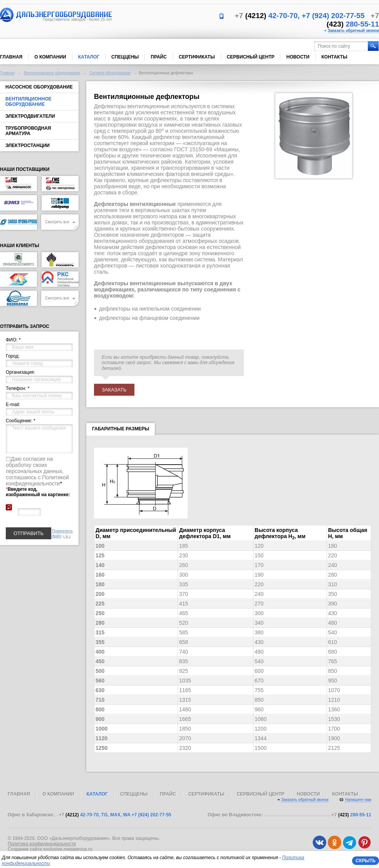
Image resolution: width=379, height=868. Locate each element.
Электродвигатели (30, 116)
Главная (11, 57)
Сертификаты (197, 57)
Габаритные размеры (121, 430)
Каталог (89, 57)
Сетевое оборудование (110, 73)
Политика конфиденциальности (42, 844)
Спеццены (125, 57)
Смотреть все (60, 222)
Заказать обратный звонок (353, 31)
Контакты (335, 57)
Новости (298, 57)
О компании (50, 57)
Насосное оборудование (39, 87)
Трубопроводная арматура (28, 131)
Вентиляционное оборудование (52, 73)
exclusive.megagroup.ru (68, 849)
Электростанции (28, 146)
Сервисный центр (251, 57)
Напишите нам (358, 800)
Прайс (159, 57)
